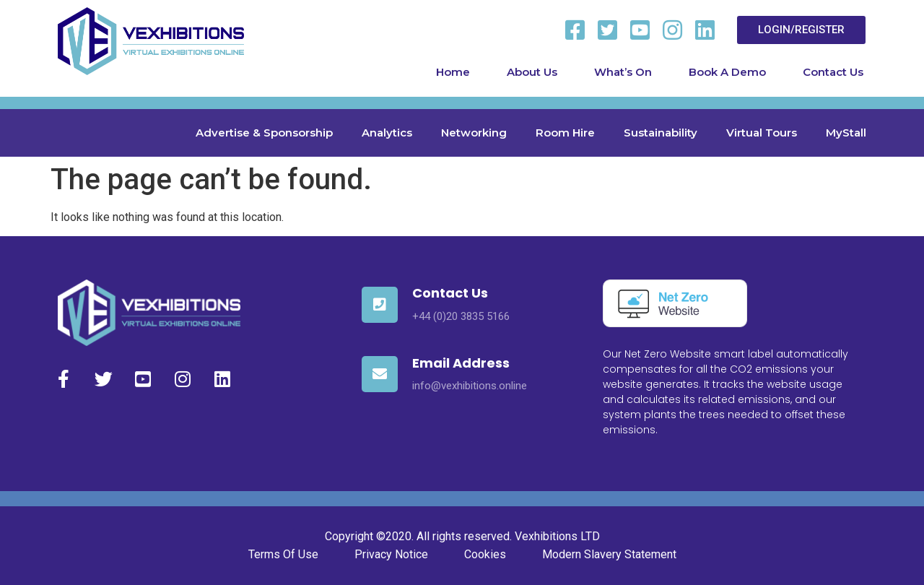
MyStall (846, 133)
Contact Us (833, 72)
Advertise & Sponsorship (264, 133)
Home (453, 72)
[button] (802, 30)
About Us (532, 72)
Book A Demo (727, 72)
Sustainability (661, 133)
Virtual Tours (762, 133)
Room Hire (565, 133)
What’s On (623, 72)
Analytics (387, 133)
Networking (474, 133)
